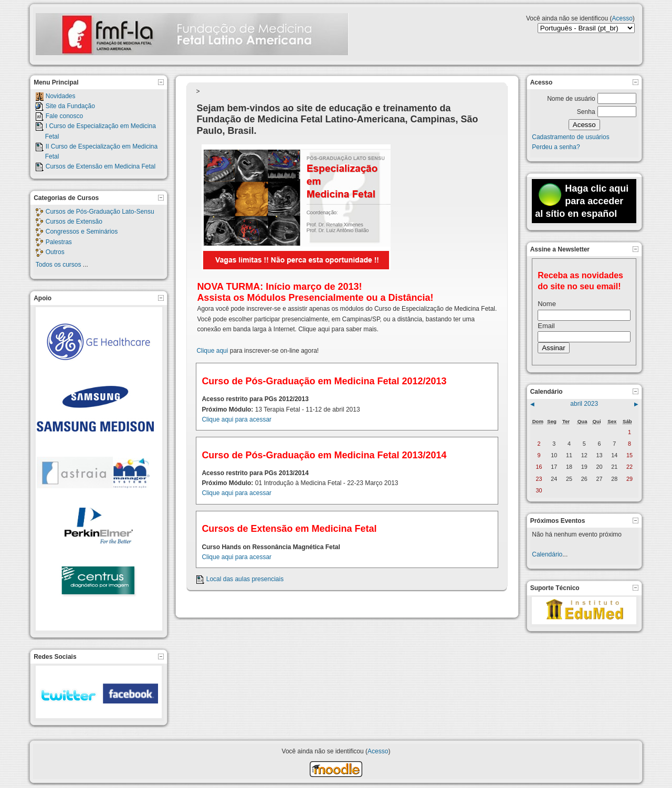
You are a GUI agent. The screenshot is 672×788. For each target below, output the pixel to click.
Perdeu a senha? (556, 147)
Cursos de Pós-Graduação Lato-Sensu (100, 212)
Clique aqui (212, 351)
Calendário (547, 554)
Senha (586, 112)
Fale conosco (64, 116)
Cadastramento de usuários (570, 137)
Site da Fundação (70, 106)
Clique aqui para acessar (237, 419)
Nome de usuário (571, 99)
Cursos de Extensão (74, 222)
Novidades (61, 96)
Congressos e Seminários (82, 232)
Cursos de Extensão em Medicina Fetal (101, 166)
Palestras (59, 242)
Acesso (622, 18)
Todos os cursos (59, 265)
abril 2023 (584, 404)
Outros (55, 252)
